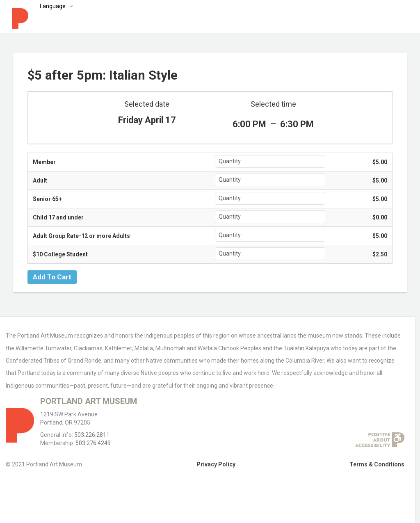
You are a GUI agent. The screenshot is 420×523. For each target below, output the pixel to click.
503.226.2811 (92, 435)
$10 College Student (60, 254)
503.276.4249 (93, 443)
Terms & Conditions (377, 464)
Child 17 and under (58, 217)
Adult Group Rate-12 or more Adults (81, 236)
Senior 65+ (47, 199)
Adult (40, 180)
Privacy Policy (216, 464)
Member (44, 162)
